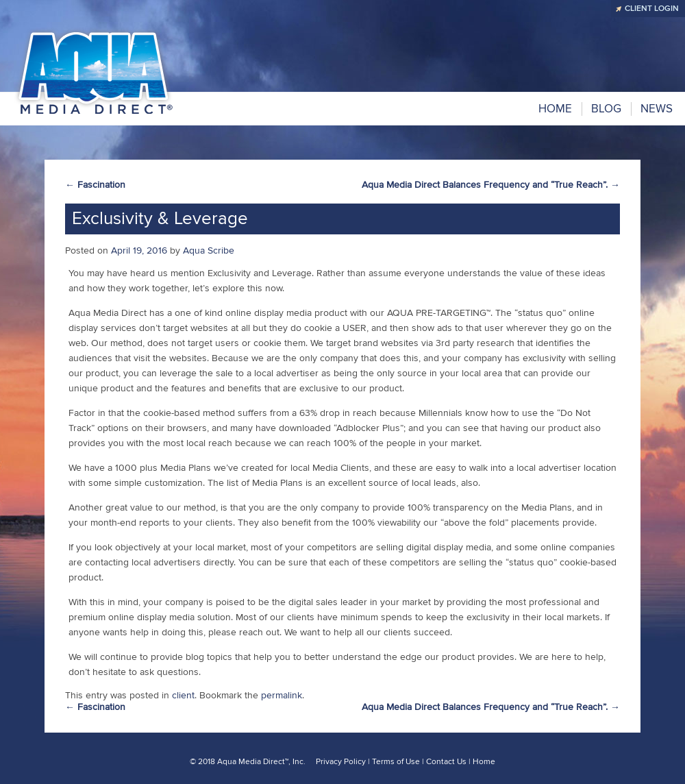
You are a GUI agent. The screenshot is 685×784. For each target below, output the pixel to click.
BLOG (606, 109)
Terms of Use (396, 762)
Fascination (95, 185)
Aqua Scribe (209, 250)
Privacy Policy (341, 762)
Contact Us (446, 762)
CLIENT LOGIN (652, 9)
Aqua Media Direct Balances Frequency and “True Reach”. (491, 185)
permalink (282, 695)
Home (555, 109)
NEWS (657, 109)
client (183, 695)
